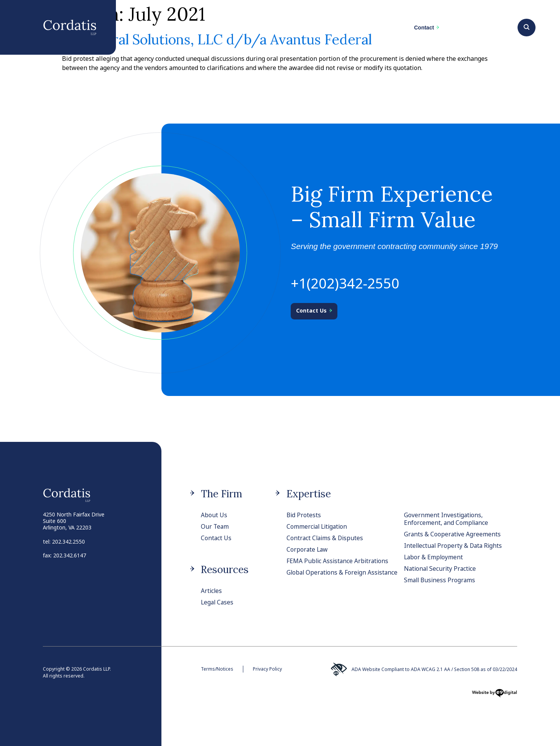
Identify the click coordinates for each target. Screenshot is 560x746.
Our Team (215, 526)
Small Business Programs (441, 580)
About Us (214, 515)
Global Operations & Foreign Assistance (327, 576)
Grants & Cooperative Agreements (453, 534)
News (348, 28)
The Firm (183, 28)
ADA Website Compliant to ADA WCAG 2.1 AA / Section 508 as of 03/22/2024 (423, 669)
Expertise (309, 494)
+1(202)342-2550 (345, 283)
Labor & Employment (434, 557)
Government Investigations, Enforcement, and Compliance (447, 519)
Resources (225, 569)
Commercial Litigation (318, 526)
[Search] (527, 26)
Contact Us (216, 538)
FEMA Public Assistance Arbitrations (339, 561)
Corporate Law (308, 549)
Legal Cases (218, 602)
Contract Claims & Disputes (326, 538)
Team (298, 31)
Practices (243, 31)
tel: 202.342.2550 (64, 542)
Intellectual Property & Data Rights (454, 546)
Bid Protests (304, 515)
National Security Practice (441, 568)
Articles (212, 591)
